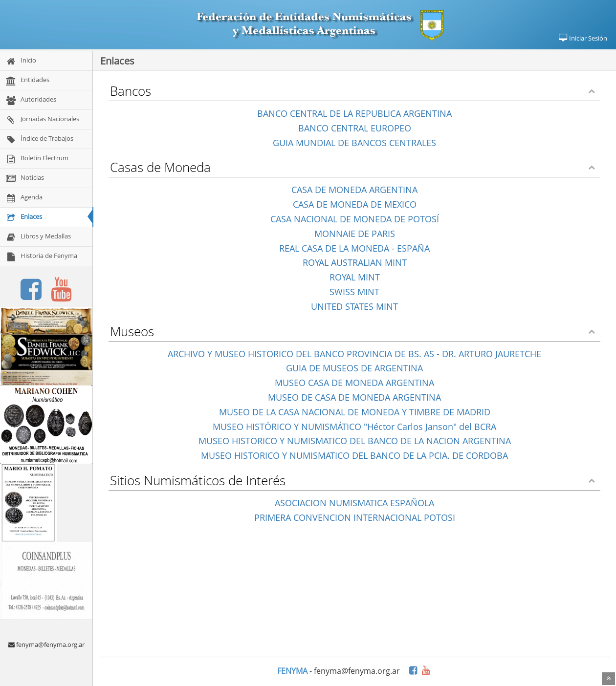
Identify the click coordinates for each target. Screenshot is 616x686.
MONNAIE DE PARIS (355, 234)
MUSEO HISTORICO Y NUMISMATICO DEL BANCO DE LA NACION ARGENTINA (355, 441)
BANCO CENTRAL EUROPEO (355, 128)
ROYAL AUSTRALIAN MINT (355, 262)
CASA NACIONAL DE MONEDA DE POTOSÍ (355, 219)
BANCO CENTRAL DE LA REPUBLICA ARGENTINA (354, 113)
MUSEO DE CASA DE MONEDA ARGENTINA (354, 397)
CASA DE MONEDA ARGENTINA (354, 190)
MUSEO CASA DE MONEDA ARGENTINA (354, 383)
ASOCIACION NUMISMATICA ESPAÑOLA (354, 503)
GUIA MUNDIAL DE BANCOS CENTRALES (354, 143)
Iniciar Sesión (583, 38)
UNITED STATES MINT (354, 306)
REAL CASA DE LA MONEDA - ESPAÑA (354, 248)
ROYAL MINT (355, 277)
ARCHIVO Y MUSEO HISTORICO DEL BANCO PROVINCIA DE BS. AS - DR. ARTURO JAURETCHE (354, 354)
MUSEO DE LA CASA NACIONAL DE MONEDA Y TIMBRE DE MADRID (355, 412)
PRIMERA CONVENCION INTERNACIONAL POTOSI (355, 517)
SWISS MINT (354, 292)
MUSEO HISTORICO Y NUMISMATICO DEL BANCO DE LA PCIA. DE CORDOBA (354, 455)
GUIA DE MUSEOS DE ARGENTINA (354, 368)
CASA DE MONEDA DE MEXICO (355, 204)
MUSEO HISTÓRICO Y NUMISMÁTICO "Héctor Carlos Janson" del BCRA (354, 427)
